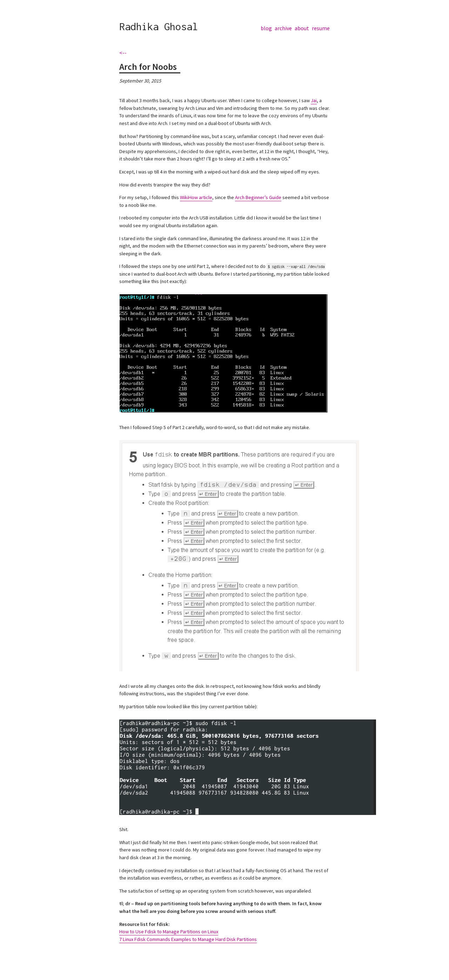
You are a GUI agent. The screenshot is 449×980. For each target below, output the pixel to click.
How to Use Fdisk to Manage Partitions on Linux (169, 932)
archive (283, 28)
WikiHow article (196, 197)
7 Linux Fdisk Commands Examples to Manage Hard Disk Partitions (188, 939)
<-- (123, 53)
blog (266, 28)
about (302, 28)
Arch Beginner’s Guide (258, 197)
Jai (314, 100)
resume (321, 28)
